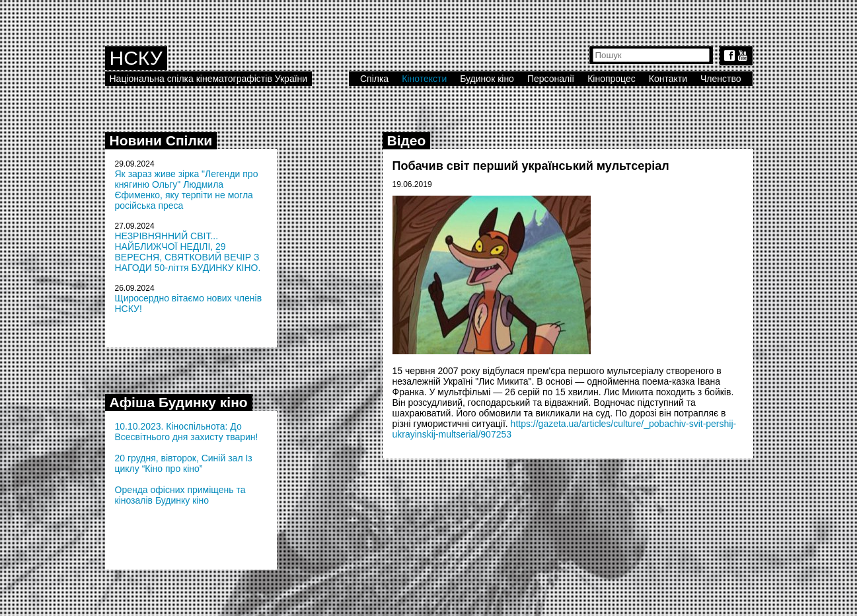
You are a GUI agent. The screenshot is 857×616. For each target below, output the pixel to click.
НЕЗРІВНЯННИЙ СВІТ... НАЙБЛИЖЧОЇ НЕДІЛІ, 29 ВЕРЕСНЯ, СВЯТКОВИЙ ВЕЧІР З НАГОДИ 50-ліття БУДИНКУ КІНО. (188, 252)
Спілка (374, 79)
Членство (721, 79)
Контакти (668, 79)
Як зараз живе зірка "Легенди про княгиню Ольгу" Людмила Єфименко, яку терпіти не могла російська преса (187, 190)
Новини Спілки (161, 140)
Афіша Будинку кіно (179, 402)
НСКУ (136, 58)
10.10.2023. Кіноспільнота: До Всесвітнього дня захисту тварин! (187, 432)
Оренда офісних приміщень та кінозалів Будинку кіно (180, 495)
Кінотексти (424, 79)
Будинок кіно (487, 79)
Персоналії (551, 79)
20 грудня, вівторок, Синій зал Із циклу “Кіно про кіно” (184, 463)
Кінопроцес (612, 79)
